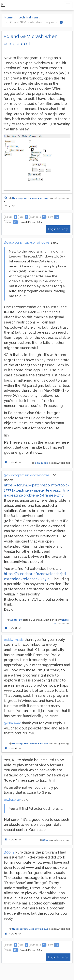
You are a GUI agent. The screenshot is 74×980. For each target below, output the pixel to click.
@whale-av (12, 723)
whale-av (16, 620)
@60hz (9, 852)
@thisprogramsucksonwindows (27, 243)
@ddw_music (14, 640)
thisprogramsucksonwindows (30, 198)
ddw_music (41, 463)
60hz (45, 840)
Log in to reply (58, 229)
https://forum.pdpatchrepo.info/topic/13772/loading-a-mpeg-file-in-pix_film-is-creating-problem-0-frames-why (37, 490)
